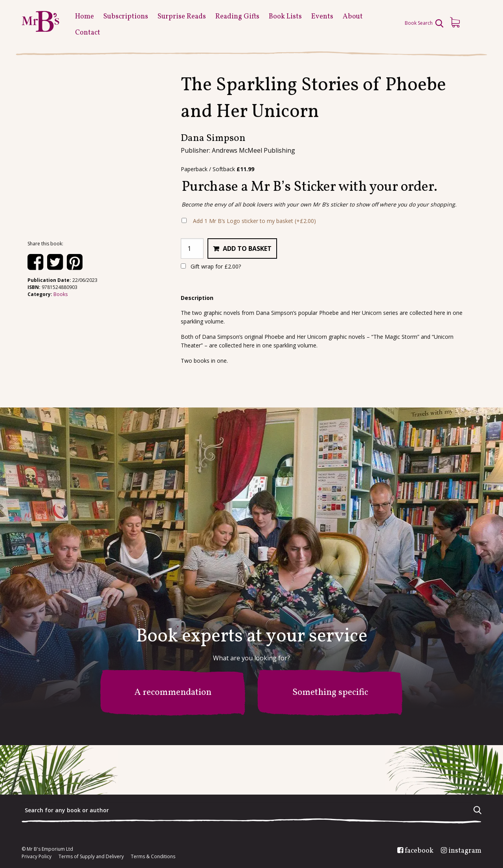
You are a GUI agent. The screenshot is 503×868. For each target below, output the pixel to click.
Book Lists (285, 17)
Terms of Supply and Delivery (91, 857)
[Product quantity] (192, 249)
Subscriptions (126, 17)
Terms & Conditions (153, 857)
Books (61, 294)
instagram (465, 851)
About (353, 17)
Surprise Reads (182, 17)
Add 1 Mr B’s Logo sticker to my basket (254, 221)
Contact (88, 33)
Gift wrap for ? (211, 266)
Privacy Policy (37, 857)
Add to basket (247, 249)
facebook (419, 851)
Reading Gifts (237, 17)
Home (84, 17)
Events (322, 17)
